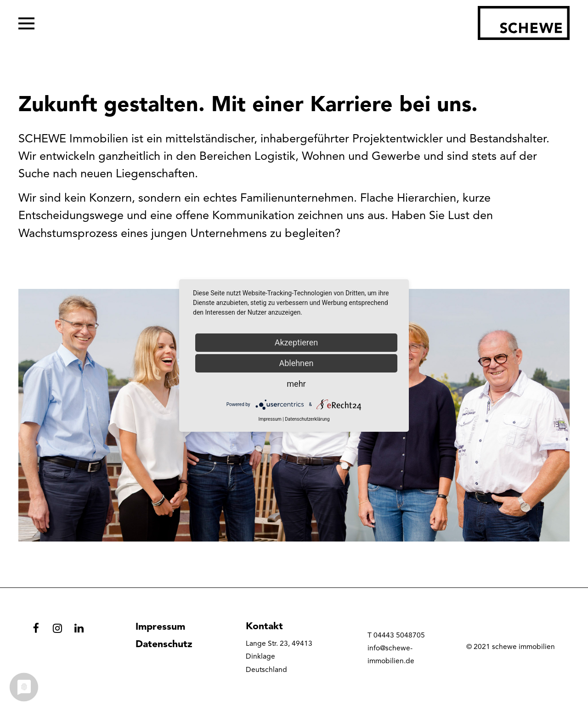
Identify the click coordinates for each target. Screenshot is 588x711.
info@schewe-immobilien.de (391, 655)
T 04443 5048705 (396, 636)
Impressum (160, 627)
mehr (296, 384)
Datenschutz (164, 645)
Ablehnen (296, 363)
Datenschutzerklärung (307, 419)
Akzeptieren (297, 342)
